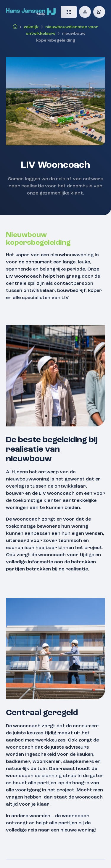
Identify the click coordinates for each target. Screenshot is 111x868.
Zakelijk (31, 27)
